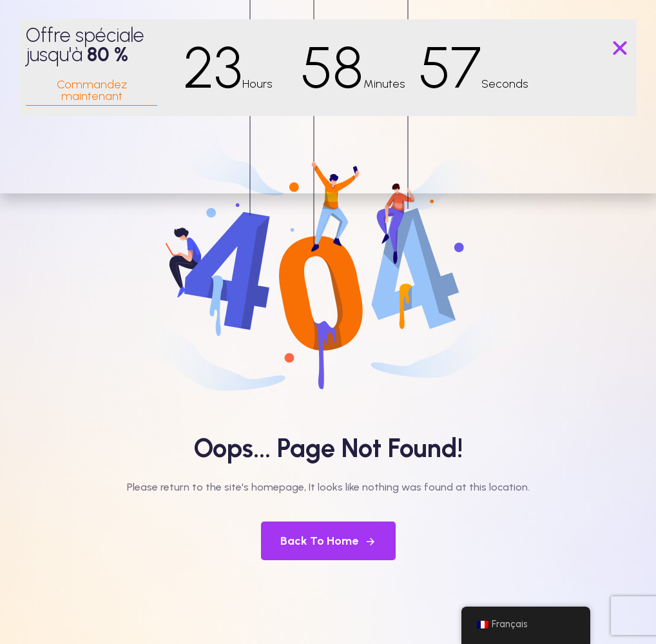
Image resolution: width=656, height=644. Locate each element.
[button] (620, 48)
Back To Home (328, 541)
